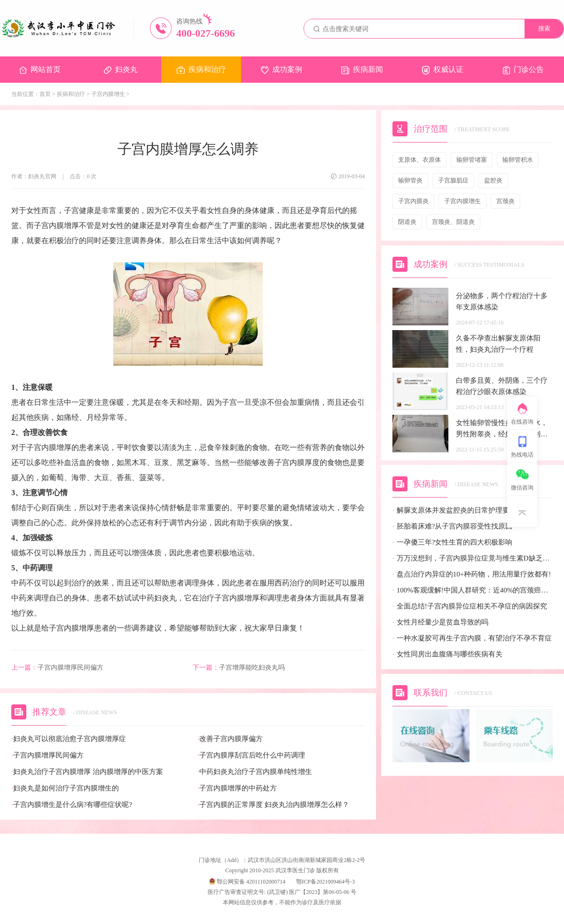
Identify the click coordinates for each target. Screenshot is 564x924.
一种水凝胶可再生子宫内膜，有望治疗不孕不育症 (472, 638)
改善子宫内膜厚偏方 (230, 739)
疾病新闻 (362, 70)
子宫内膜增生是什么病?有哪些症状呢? (72, 805)
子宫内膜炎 (413, 201)
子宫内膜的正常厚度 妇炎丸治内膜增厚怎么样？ (273, 805)
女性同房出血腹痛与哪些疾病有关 (447, 654)
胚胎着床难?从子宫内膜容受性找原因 (452, 526)
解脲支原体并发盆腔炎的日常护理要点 (454, 510)
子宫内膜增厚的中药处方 (237, 788)
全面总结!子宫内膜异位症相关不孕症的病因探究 (470, 606)
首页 (45, 94)
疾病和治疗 (201, 70)
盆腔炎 (493, 180)
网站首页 (40, 70)
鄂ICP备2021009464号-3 (325, 882)
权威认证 (443, 70)
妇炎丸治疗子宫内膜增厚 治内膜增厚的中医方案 (87, 772)
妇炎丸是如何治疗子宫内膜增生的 (65, 788)
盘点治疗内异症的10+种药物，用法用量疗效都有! (472, 574)
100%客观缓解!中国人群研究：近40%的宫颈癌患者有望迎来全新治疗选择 (473, 590)
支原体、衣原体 (419, 160)
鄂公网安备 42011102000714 (247, 882)
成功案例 (282, 70)
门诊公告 (523, 70)
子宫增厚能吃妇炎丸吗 (239, 668)
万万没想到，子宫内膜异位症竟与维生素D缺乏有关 (473, 558)
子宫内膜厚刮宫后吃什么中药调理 (251, 755)
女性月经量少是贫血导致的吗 (440, 622)
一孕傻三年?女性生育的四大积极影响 (452, 542)
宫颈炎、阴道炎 (453, 222)
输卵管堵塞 (472, 160)
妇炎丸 (121, 70)
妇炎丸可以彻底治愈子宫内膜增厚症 (69, 739)
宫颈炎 (505, 201)
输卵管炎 (410, 180)
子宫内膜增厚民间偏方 (57, 668)
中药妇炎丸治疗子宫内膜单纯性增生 (255, 772)
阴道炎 (407, 222)
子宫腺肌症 (453, 180)
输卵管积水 (518, 160)
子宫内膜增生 (108, 94)
